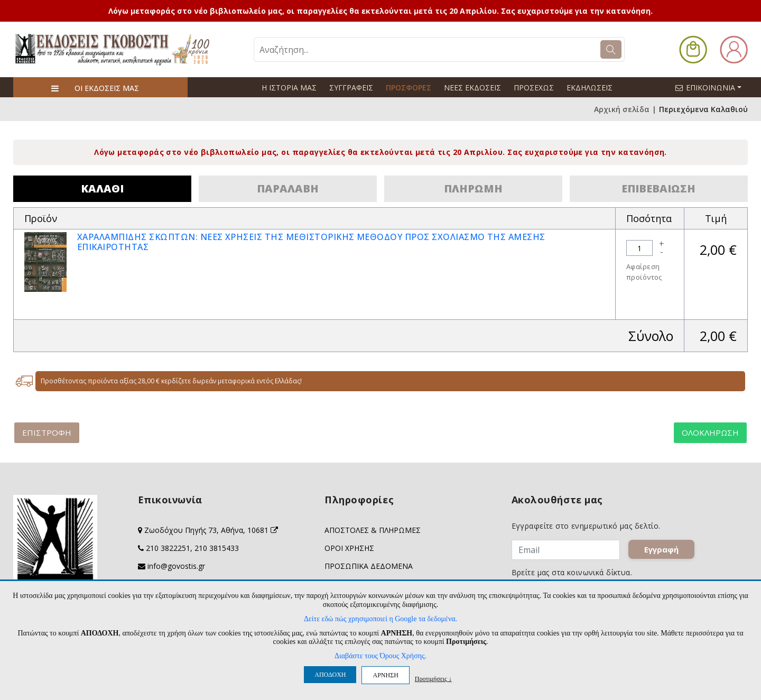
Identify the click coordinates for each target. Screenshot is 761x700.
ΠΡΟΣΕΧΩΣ (534, 87)
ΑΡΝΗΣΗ (385, 675)
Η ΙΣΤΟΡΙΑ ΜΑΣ (289, 87)
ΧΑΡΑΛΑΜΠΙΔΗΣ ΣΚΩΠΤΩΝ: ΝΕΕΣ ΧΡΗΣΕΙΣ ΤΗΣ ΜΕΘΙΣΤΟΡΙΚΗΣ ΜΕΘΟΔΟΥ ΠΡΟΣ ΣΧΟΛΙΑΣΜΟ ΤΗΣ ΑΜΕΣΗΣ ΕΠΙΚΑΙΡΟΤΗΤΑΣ (311, 242)
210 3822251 (168, 548)
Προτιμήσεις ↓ (433, 679)
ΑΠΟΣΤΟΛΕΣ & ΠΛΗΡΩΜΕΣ (373, 530)
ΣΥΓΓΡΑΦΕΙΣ (351, 87)
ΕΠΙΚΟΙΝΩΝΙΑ (713, 87)
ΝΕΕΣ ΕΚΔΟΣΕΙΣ (472, 87)
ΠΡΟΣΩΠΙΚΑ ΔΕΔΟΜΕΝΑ (369, 566)
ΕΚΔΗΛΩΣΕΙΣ (590, 87)
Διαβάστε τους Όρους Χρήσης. (380, 656)
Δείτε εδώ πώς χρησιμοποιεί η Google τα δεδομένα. (380, 619)
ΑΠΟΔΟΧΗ (330, 675)
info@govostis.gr (176, 566)
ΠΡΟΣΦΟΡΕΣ (409, 87)
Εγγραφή (661, 550)
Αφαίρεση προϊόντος (644, 272)
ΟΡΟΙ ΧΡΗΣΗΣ (349, 548)
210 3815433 (217, 548)
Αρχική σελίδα (622, 109)
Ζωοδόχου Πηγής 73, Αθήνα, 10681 (211, 530)
